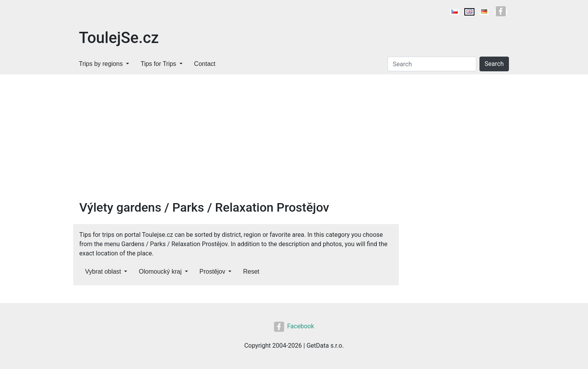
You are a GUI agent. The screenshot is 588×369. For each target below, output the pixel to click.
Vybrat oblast (103, 272)
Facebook (294, 326)
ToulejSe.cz (119, 38)
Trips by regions (101, 64)
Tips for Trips (159, 64)
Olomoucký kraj (160, 272)
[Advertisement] (236, 142)
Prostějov (213, 272)
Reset (251, 272)
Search (494, 64)
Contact (205, 64)
